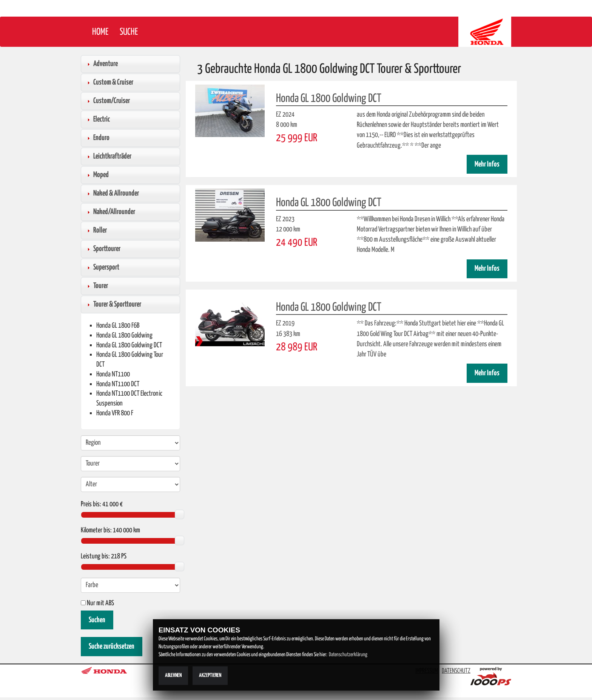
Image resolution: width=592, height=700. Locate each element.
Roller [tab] (96, 230)
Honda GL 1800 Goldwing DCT (129, 345)
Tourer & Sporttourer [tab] (113, 304)
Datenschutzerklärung (348, 655)
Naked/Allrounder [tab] (110, 212)
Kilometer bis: (96, 530)
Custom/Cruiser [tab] (108, 101)
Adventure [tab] (102, 64)
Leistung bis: (95, 557)
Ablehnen (173, 675)
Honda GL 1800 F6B (118, 326)
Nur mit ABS (97, 603)
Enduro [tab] (97, 138)
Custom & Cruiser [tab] (109, 82)
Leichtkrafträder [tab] (108, 156)
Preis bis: (91, 504)
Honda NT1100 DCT (118, 384)
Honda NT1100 (113, 374)
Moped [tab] (97, 175)
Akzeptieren (210, 675)
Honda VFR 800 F (115, 413)
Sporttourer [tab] (103, 249)
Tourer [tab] (97, 286)
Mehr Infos (487, 164)
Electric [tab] (98, 119)
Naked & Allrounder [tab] (112, 193)
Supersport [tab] (102, 267)
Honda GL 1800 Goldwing (124, 335)
